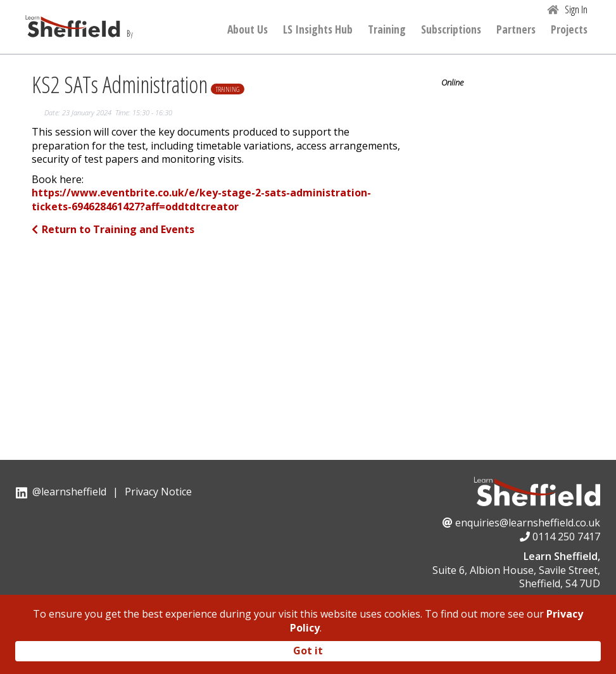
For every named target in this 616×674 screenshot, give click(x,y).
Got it (308, 651)
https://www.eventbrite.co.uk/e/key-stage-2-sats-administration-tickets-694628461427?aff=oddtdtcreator (201, 200)
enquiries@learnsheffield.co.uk (528, 523)
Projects (569, 30)
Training (387, 30)
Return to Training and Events (113, 229)
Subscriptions (451, 30)
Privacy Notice (158, 492)
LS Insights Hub (318, 30)
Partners (516, 30)
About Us (248, 30)
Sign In (576, 10)
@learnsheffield (69, 492)
